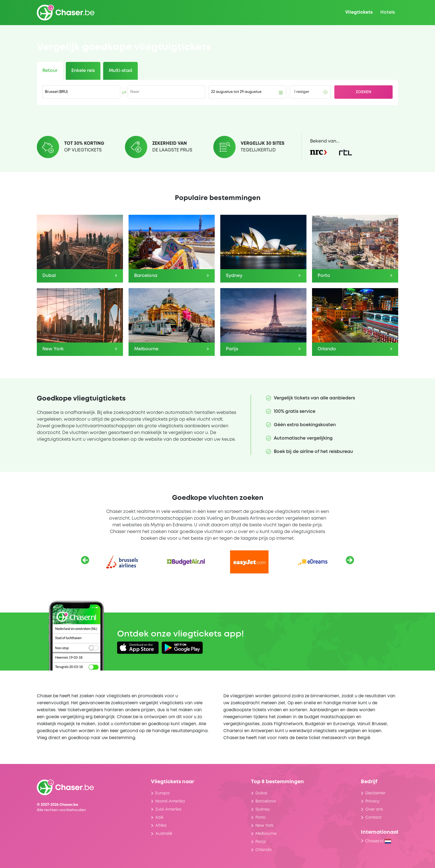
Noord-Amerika (170, 801)
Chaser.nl (378, 841)
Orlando (264, 850)
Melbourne (266, 834)
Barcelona (266, 801)
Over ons (374, 809)
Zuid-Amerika (168, 809)
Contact (373, 818)
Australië (164, 834)
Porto (260, 818)
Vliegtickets (359, 12)
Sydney (263, 809)
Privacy (372, 801)
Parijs (261, 842)
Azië (159, 818)
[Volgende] (350, 560)
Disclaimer (375, 793)
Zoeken (364, 92)
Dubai (261, 793)
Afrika (161, 826)
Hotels (388, 12)
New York (264, 826)
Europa (162, 793)
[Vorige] (85, 560)
